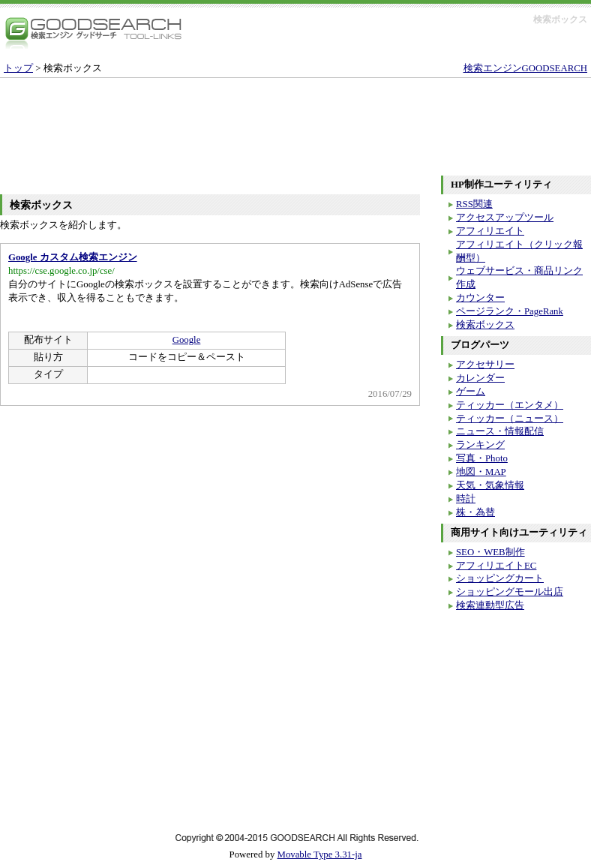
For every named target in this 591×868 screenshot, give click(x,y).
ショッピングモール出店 (510, 592)
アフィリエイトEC (496, 566)
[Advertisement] (295, 119)
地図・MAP (481, 472)
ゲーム (471, 392)
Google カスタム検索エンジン (73, 257)
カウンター (480, 298)
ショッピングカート (500, 578)
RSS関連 (474, 204)
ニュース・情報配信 (500, 431)
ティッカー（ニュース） (510, 419)
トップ (18, 68)
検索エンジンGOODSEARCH (525, 68)
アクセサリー (485, 365)
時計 (466, 499)
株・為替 (475, 512)
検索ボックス (485, 325)
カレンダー (480, 378)
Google (187, 340)
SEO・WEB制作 (490, 552)
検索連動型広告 (490, 605)
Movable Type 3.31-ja (320, 854)
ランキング (480, 445)
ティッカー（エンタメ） (510, 405)
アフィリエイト (490, 231)
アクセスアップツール (505, 218)
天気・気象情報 (490, 485)
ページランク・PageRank (510, 311)
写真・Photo (482, 458)
